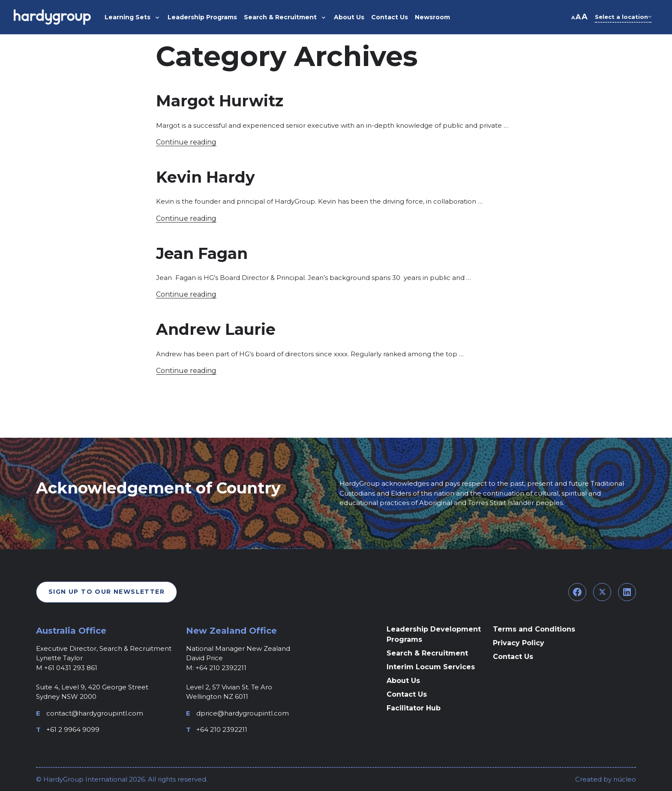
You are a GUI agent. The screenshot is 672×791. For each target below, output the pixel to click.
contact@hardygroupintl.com (95, 713)
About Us (403, 681)
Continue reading (186, 142)
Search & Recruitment (427, 653)
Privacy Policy (519, 643)
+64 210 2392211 (222, 729)
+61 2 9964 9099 (73, 729)
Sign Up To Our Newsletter (106, 592)
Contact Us (407, 694)
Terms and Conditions (534, 629)
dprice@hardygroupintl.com (243, 713)
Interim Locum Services (431, 667)
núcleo (624, 779)
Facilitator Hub (414, 708)
